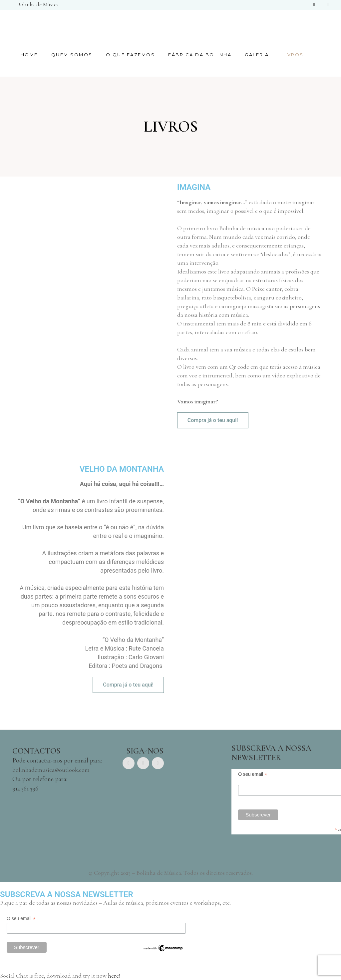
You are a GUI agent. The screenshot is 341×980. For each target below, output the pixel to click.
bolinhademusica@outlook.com (51, 770)
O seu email (21, 919)
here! (114, 976)
